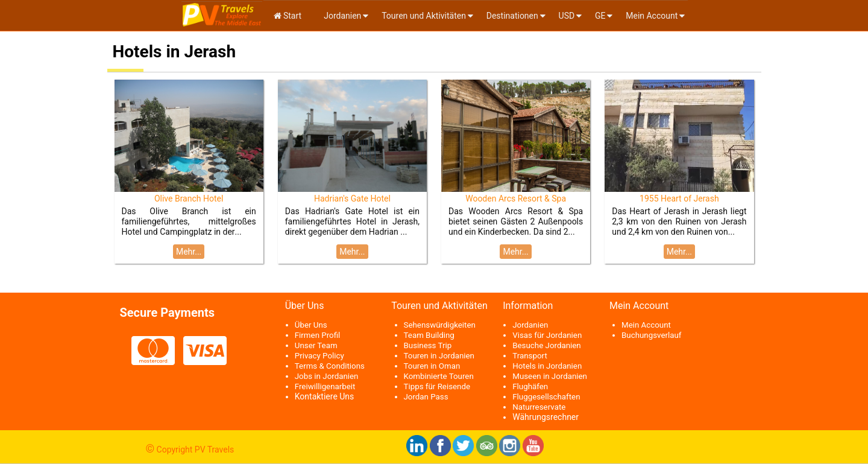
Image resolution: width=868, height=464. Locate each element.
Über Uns (311, 325)
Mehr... (189, 252)
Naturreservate (539, 407)
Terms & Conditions (330, 366)
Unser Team (316, 345)
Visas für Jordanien (547, 335)
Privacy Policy (319, 356)
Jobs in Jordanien (327, 376)
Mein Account (652, 16)
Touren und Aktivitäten (424, 16)
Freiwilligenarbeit (325, 386)
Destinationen (512, 16)
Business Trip (428, 345)
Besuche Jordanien (546, 345)
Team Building (429, 335)
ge (600, 16)
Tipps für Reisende (437, 386)
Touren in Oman (432, 366)
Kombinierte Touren (439, 376)
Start (288, 16)
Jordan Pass (426, 397)
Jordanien (342, 16)
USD (567, 16)
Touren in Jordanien (439, 356)
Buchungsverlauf (651, 335)
